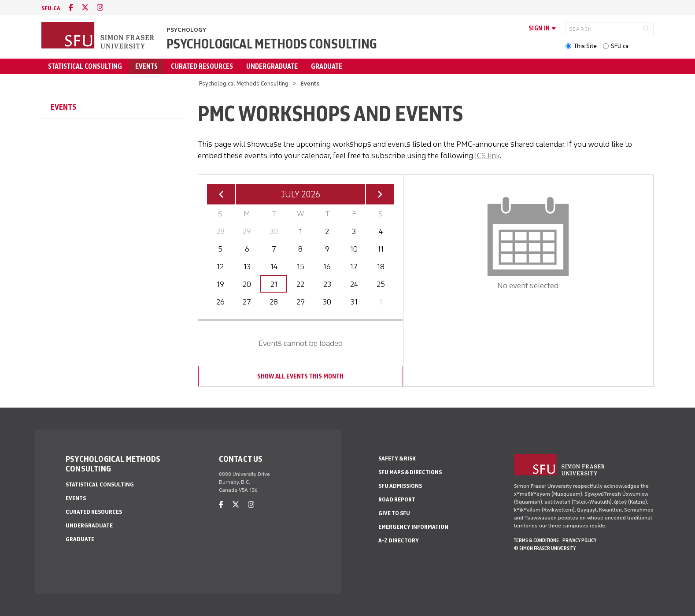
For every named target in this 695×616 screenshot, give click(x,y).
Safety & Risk (397, 458)
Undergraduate (272, 66)
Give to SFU (394, 513)
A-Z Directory (399, 540)
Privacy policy (579, 540)
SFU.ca (620, 46)
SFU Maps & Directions (410, 472)
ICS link (487, 156)
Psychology (186, 30)
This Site (585, 46)
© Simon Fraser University (545, 548)
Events (146, 66)
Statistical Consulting (85, 66)
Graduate (327, 66)
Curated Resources (202, 66)
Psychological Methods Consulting (272, 44)
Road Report (397, 499)
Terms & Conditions (536, 540)
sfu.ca (51, 8)
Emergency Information (413, 527)
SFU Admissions (400, 486)
